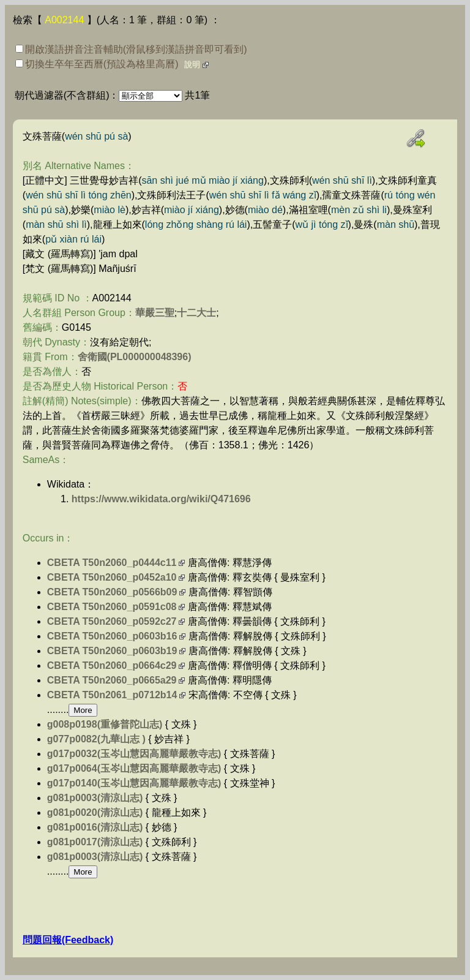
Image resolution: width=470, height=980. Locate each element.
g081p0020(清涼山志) (95, 812)
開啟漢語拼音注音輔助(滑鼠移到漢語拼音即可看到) (131, 49)
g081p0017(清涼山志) (95, 842)
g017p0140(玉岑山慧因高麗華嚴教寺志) (134, 783)
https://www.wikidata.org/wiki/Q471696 (161, 499)
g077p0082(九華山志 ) (96, 739)
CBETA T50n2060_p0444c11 (112, 563)
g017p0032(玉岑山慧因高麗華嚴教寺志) (134, 754)
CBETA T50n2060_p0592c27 (112, 621)
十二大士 (196, 313)
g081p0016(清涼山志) (95, 827)
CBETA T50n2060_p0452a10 (112, 577)
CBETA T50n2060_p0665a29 (112, 680)
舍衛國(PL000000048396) (135, 357)
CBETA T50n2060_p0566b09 (112, 592)
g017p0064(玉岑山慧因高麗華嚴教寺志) (134, 768)
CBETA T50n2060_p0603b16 (112, 636)
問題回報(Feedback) (68, 940)
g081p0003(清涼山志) (95, 798)
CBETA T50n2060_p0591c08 (112, 607)
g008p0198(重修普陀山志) (105, 724)
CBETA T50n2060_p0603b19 (112, 651)
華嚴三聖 (155, 313)
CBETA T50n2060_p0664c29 (112, 665)
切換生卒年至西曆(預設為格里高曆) (97, 64)
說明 (192, 65)
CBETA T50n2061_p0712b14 (112, 695)
